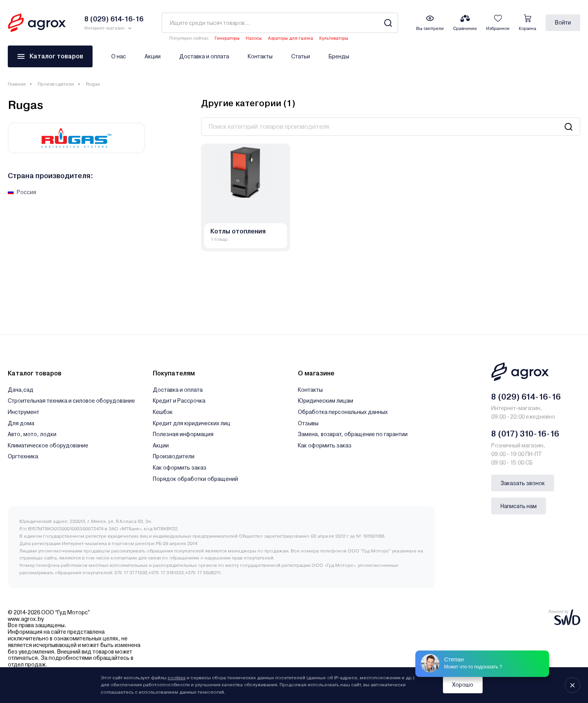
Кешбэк (163, 412)
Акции (153, 56)
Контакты (260, 56)
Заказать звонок (523, 483)
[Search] (388, 23)
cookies (177, 678)
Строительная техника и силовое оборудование (71, 401)
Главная (17, 84)
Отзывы (308, 423)
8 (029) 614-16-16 (526, 397)
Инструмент (24, 412)
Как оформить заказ (180, 468)
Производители (56, 84)
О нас (119, 56)
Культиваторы (334, 38)
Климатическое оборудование (48, 445)
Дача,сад (21, 390)
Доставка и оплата (204, 56)
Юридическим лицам (325, 401)
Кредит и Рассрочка (179, 401)
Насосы (254, 38)
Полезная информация (183, 434)
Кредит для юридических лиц (192, 423)
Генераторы (227, 38)
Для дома (21, 423)
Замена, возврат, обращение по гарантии (353, 434)
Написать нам (519, 506)
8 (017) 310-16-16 (525, 434)
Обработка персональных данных (343, 412)
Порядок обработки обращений (195, 479)
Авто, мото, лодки (32, 434)
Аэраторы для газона (290, 38)
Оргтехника (23, 456)
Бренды (339, 56)
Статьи (301, 56)
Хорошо (463, 685)
